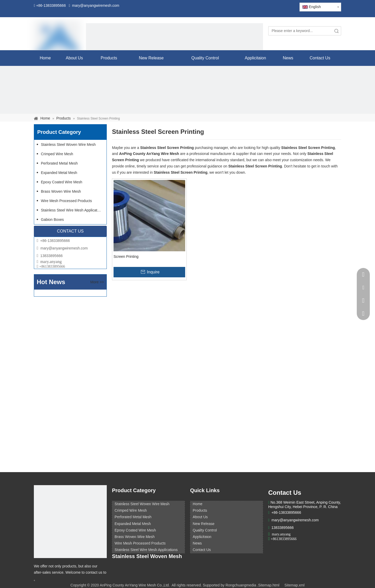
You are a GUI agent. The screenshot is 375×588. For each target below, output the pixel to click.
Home (198, 504)
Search (336, 31)
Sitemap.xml (294, 585)
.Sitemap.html (268, 585)
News (197, 543)
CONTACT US (70, 231)
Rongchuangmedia (241, 585)
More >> (97, 282)
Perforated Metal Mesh (59, 163)
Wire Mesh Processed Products (66, 201)
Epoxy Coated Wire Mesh (62, 182)
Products (200, 510)
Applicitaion (202, 537)
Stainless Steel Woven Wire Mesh (68, 145)
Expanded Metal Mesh (59, 173)
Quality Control (205, 530)
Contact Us (202, 550)
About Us (200, 517)
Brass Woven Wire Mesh (61, 191)
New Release (204, 524)
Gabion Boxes (52, 220)
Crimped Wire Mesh (57, 154)
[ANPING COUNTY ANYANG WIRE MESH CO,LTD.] (70, 522)
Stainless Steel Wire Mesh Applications (72, 210)
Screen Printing (126, 257)
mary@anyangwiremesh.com (64, 248)
